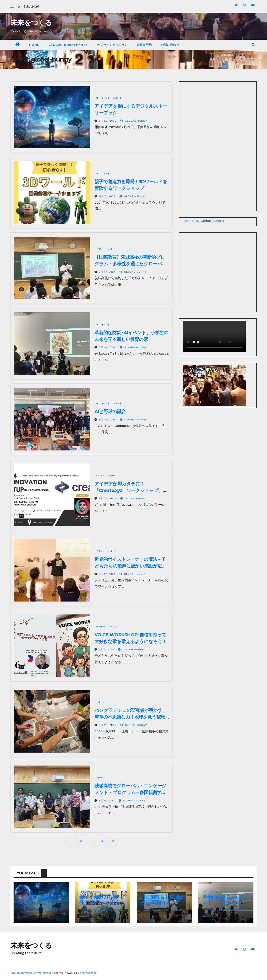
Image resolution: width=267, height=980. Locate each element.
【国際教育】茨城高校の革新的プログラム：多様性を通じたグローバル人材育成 (130, 264)
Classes (100, 627)
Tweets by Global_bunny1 (204, 221)
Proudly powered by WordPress (31, 973)
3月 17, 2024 (107, 574)
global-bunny (134, 121)
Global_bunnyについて (68, 45)
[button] (253, 45)
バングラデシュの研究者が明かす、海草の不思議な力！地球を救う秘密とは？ (130, 717)
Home (34, 45)
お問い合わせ (170, 45)
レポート (117, 98)
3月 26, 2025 (107, 121)
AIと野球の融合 (110, 412)
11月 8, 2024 (107, 196)
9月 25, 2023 (107, 725)
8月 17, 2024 (107, 272)
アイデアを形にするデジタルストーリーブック (40, 902)
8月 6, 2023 (107, 801)
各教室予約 (144, 45)
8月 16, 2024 (107, 347)
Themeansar (88, 973)
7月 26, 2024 (107, 498)
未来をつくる (31, 23)
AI (97, 98)
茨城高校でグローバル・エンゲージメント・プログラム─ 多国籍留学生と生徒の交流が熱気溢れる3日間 (130, 793)
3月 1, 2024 (106, 650)
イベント (106, 98)
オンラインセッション (112, 45)
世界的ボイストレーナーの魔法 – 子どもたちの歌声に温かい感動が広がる (130, 566)
